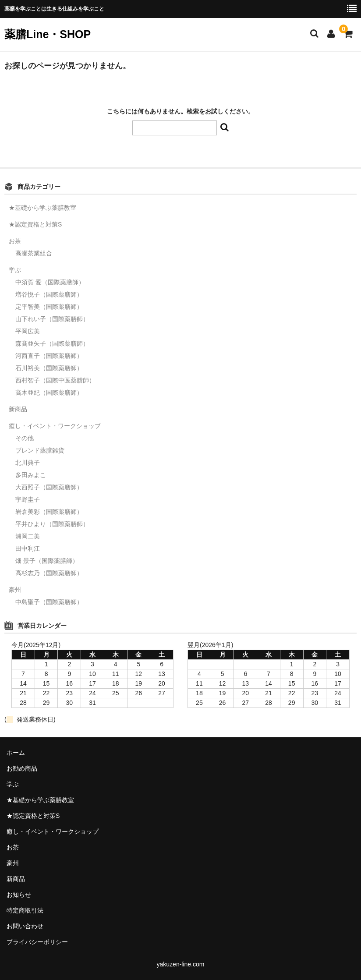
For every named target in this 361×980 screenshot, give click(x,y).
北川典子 (28, 463)
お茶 (15, 241)
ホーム (16, 753)
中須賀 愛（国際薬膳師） (50, 282)
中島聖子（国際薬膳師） (49, 602)
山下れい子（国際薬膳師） (52, 319)
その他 (25, 438)
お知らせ (19, 895)
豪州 (15, 590)
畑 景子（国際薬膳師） (47, 561)
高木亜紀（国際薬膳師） (49, 393)
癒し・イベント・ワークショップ (55, 426)
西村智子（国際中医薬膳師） (55, 380)
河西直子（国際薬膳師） (49, 356)
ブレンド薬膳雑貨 (40, 450)
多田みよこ (31, 475)
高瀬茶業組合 (34, 253)
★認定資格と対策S (35, 224)
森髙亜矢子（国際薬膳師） (52, 343)
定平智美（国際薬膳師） (49, 307)
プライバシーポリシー (37, 942)
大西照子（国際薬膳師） (49, 487)
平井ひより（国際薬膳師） (52, 524)
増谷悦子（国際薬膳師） (49, 294)
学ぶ (15, 270)
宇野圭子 (28, 499)
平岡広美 (28, 331)
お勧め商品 (22, 768)
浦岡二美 (28, 536)
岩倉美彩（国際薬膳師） (49, 512)
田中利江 (28, 548)
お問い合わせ (25, 926)
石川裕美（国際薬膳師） (49, 368)
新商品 (18, 409)
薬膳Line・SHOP (48, 34)
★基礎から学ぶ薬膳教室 (42, 208)
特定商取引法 (25, 910)
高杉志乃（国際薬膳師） (49, 573)
